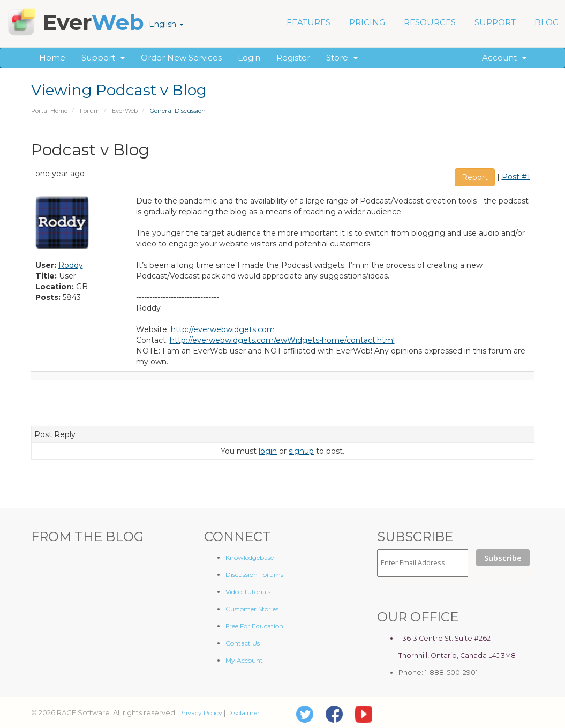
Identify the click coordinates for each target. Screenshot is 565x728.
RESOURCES (430, 22)
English (166, 24)
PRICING (367, 22)
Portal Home (49, 111)
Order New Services (181, 58)
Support (103, 58)
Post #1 (516, 176)
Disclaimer (243, 713)
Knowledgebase (250, 557)
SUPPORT (495, 22)
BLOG (547, 22)
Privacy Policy (200, 713)
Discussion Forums (254, 575)
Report (475, 177)
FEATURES (308, 22)
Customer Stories (252, 609)
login (268, 451)
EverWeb (125, 111)
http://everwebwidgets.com (223, 329)
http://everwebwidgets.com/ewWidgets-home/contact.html (282, 340)
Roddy (71, 265)
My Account (244, 660)
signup (301, 451)
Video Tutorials (248, 592)
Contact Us (243, 643)
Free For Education (254, 626)
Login (249, 58)
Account (504, 58)
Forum (90, 111)
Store (342, 58)
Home (52, 58)
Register (293, 58)
